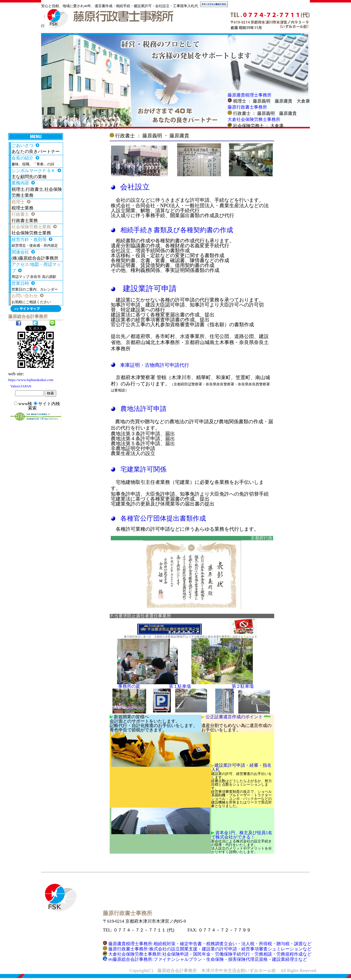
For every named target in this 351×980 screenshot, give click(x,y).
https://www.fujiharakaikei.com (31, 380)
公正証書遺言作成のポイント (239, 717)
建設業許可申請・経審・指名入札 (241, 767)
